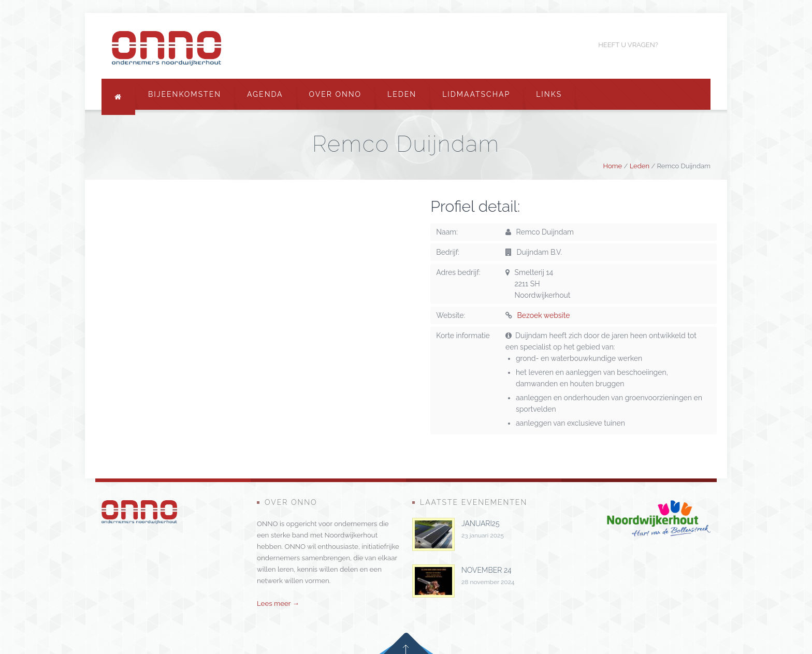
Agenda (265, 94)
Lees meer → (278, 603)
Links (549, 94)
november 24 (487, 570)
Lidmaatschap (476, 94)
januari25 (480, 524)
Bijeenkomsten (185, 94)
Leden (402, 94)
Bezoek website (544, 315)
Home (612, 166)
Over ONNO (336, 94)
